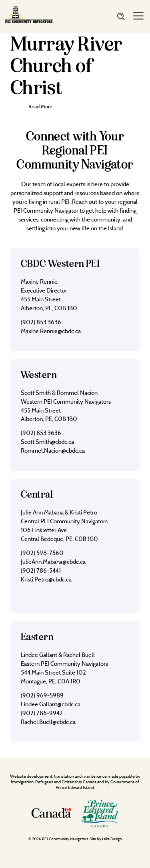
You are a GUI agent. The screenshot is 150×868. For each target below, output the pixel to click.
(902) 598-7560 (42, 553)
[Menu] (138, 16)
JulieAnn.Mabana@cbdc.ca (53, 562)
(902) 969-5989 (42, 695)
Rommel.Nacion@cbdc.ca (53, 450)
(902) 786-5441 (41, 570)
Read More (40, 106)
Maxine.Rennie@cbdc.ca (51, 331)
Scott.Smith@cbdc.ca (47, 442)
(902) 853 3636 (41, 322)
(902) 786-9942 (42, 713)
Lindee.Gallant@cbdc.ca (51, 704)
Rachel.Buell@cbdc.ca (48, 722)
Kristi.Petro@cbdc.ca (46, 579)
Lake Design (112, 839)
